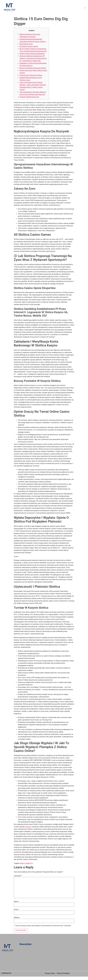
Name (16, 902)
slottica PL (29, 863)
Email (16, 910)
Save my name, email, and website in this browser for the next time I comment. (43, 926)
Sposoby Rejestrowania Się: (29, 97)
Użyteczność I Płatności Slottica (31, 75)
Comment (18, 876)
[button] (53, 8)
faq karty (28, 827)
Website (17, 918)
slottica (22, 863)
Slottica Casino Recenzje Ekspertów (32, 54)
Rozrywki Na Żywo (26, 44)
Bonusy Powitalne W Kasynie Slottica (33, 68)
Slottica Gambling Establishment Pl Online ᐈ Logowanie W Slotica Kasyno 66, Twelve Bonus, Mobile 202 (33, 58)
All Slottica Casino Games (29, 46)
